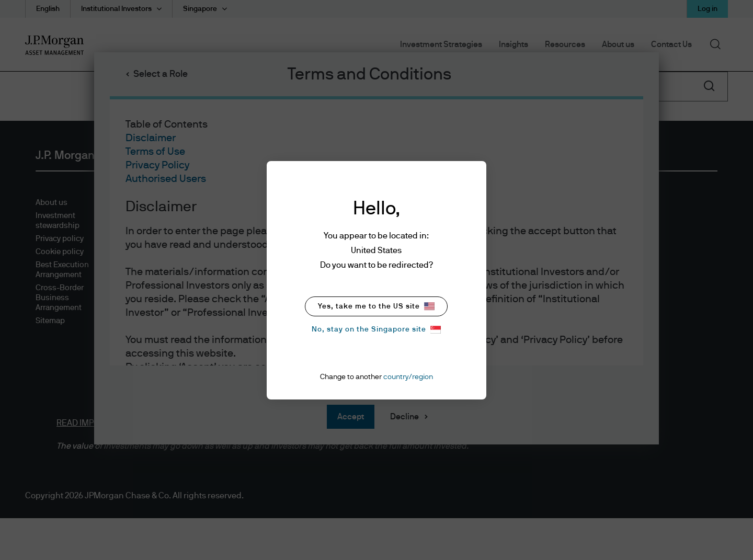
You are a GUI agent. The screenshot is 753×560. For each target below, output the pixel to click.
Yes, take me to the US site (376, 306)
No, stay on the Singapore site (376, 330)
